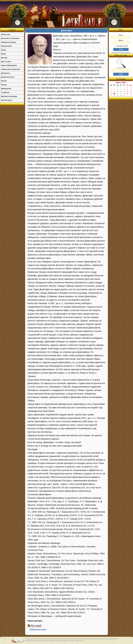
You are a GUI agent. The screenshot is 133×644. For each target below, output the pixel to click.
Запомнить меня (121, 46)
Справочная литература (11, 69)
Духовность (6, 73)
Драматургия (6, 89)
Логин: (121, 36)
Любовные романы (9, 42)
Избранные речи (38, 630)
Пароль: (121, 42)
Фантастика (6, 34)
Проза (3, 50)
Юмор (3, 54)
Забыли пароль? (125, 52)
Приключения (6, 46)
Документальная (8, 77)
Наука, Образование (9, 65)
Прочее (4, 81)
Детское (4, 58)
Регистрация (115, 52)
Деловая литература (9, 96)
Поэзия (4, 85)
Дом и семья (6, 61)
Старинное (5, 92)
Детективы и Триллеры (10, 38)
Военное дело (7, 100)
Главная (12, 30)
